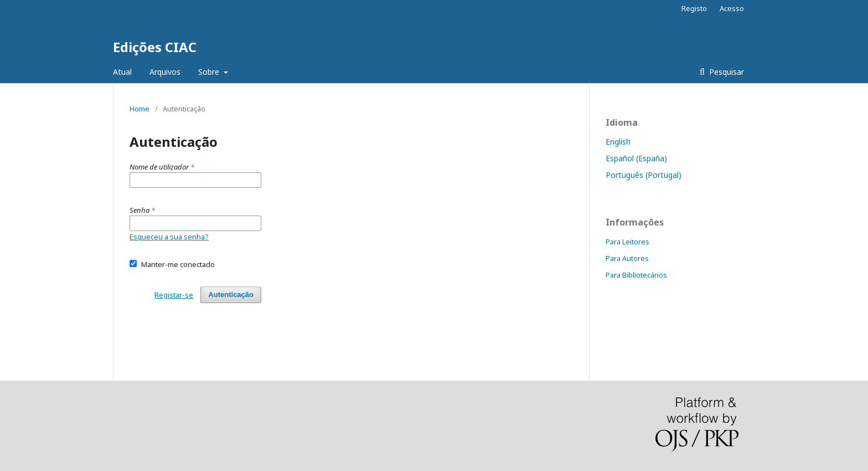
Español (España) (636, 158)
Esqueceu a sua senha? (169, 237)
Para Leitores (627, 242)
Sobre (210, 72)
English (618, 142)
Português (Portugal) (644, 175)
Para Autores (627, 258)
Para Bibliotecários (636, 275)
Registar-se (174, 295)
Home (139, 109)
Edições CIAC (155, 47)
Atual (122, 72)
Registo (694, 8)
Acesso (732, 8)
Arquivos (165, 72)
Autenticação (231, 295)
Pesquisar (725, 72)
